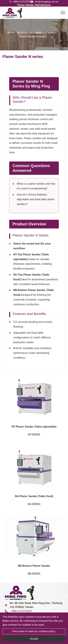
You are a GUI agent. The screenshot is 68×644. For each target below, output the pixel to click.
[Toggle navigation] (63, 13)
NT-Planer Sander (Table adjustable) (34, 427)
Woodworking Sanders (43, 33)
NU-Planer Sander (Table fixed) (34, 496)
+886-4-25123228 (20, 2)
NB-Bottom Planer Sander (34, 566)
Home (11, 33)
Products (22, 33)
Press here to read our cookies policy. (34, 631)
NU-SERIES (34, 504)
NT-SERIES (34, 435)
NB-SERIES (34, 574)
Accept (34, 639)
